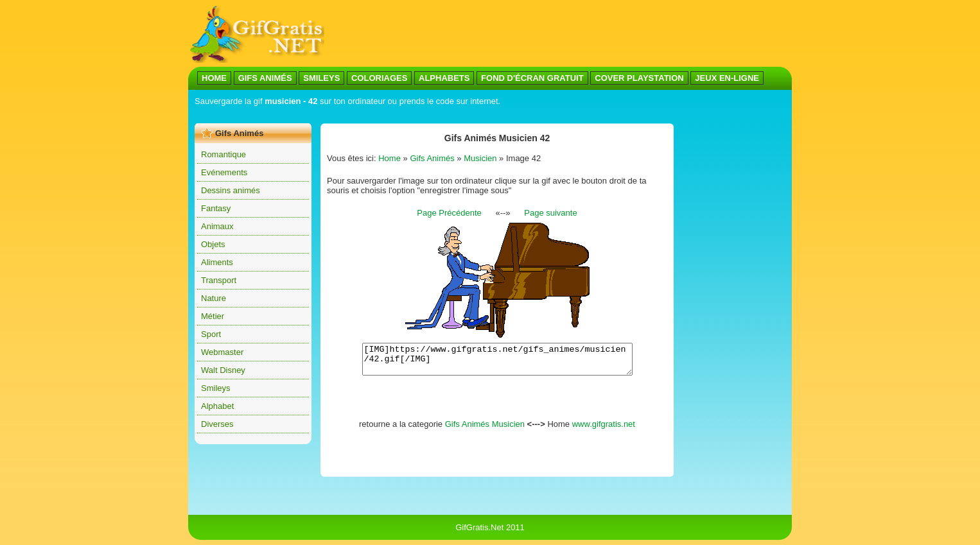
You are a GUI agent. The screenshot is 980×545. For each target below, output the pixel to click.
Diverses (217, 424)
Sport (211, 334)
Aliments (217, 262)
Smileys (216, 388)
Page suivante (550, 213)
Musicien (480, 158)
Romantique (223, 154)
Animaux (217, 226)
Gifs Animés (432, 158)
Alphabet (217, 406)
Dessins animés (231, 190)
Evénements (224, 172)
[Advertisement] (558, 34)
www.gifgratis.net (604, 430)
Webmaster (222, 352)
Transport (219, 280)
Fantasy (216, 208)
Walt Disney (223, 370)
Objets (213, 244)
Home (389, 158)
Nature (214, 298)
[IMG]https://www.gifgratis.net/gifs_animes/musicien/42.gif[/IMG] (497, 362)
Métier (213, 316)
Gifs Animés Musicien (485, 430)
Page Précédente (449, 213)
